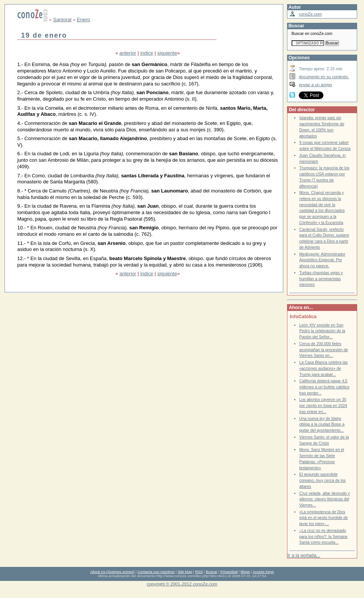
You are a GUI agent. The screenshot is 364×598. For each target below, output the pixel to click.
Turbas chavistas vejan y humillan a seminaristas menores (321, 279)
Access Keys (263, 572)
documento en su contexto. (324, 77)
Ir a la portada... (304, 555)
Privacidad (229, 572)
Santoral (62, 20)
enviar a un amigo (315, 85)
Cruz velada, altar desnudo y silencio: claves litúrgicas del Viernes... (324, 499)
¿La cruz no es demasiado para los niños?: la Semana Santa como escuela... (323, 536)
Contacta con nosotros (156, 572)
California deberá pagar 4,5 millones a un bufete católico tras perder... (324, 387)
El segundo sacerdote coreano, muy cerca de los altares (322, 480)
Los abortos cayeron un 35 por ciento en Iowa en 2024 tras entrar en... (323, 406)
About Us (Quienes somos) (112, 572)
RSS (199, 572)
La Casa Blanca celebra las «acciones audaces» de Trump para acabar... (323, 368)
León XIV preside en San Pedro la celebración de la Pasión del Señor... (322, 331)
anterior (128, 53)
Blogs (245, 572)
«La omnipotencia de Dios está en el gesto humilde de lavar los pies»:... (323, 518)
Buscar (212, 572)
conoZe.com (310, 14)
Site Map (185, 572)
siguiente (167, 53)
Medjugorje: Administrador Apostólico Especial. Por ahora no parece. (322, 260)
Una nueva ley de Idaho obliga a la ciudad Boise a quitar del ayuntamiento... (322, 424)
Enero (84, 20)
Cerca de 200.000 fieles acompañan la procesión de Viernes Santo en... (324, 350)
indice (147, 53)
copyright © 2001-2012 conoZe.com (182, 584)
